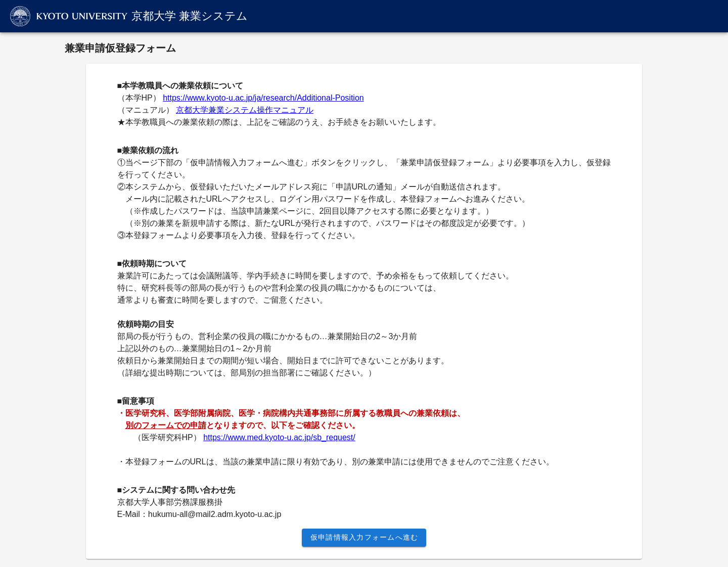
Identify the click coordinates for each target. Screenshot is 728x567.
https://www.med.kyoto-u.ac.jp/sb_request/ (279, 437)
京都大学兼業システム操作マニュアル (245, 110)
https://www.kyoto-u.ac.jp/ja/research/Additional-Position (263, 98)
